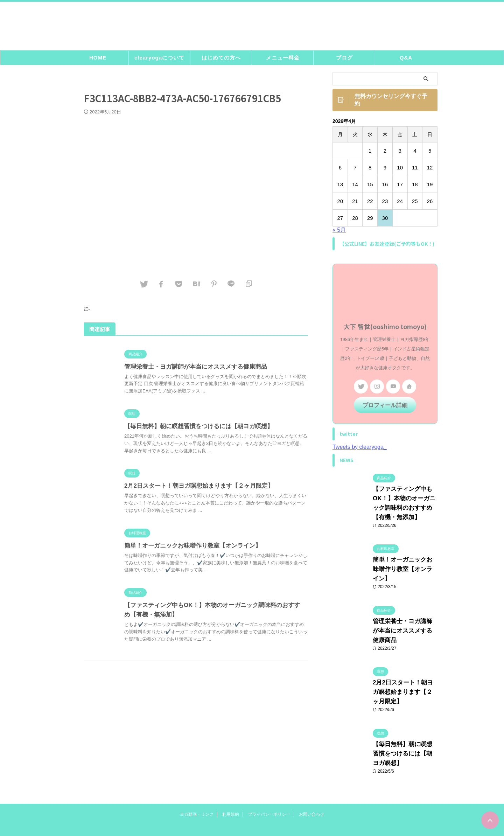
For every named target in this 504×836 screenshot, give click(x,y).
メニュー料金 (283, 60)
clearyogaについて (159, 60)
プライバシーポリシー (269, 779)
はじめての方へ (221, 60)
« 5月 (339, 233)
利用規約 (231, 779)
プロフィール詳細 (385, 408)
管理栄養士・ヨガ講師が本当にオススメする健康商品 (191, 369)
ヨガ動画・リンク (197, 779)
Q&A (406, 60)
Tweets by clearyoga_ (360, 449)
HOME (98, 60)
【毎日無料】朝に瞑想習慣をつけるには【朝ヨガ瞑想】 (194, 428)
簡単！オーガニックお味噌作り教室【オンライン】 (189, 548)
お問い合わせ (311, 779)
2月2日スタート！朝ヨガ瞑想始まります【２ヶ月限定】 (195, 488)
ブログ (344, 60)
